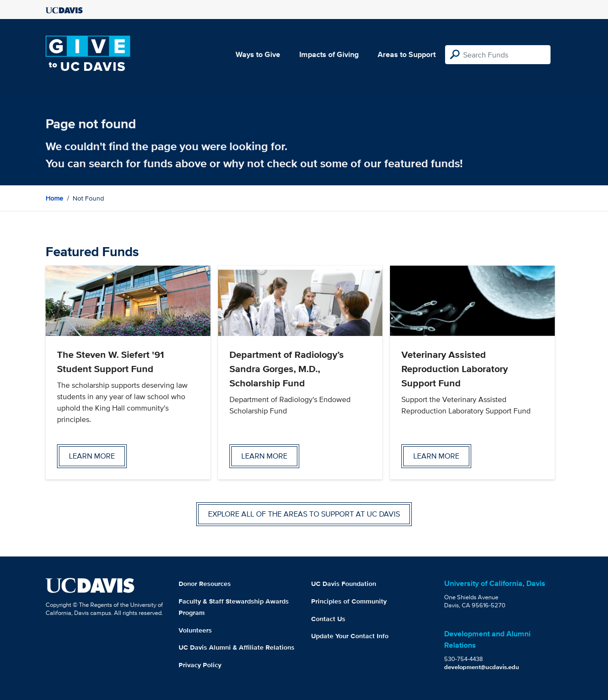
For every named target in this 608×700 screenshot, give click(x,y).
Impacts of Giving (329, 54)
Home (54, 198)
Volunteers (195, 630)
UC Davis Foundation (344, 584)
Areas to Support (407, 54)
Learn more (92, 456)
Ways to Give (258, 54)
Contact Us (328, 619)
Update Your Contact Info (350, 636)
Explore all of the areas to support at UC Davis (304, 514)
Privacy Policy (200, 665)
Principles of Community (349, 601)
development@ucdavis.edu (482, 667)
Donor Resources (205, 584)
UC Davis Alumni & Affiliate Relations (237, 647)
